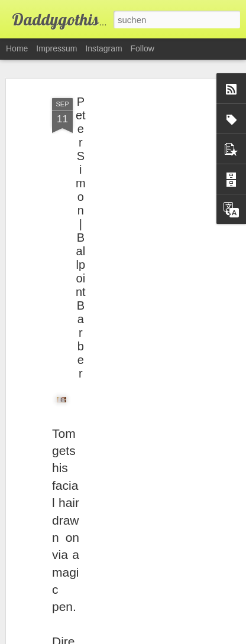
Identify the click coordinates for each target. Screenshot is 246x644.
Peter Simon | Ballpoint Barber (81, 238)
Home (17, 48)
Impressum (56, 48)
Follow (143, 48)
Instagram (103, 48)
